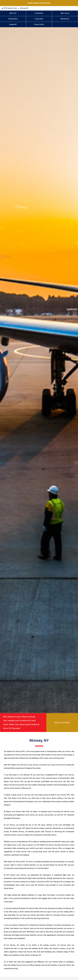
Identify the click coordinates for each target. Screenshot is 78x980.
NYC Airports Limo (10, 8)
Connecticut (39, 13)
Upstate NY (13, 24)
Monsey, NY (24, 8)
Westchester (65, 19)
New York (13, 13)
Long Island (39, 19)
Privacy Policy (39, 24)
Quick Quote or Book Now (39, 3)
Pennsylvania (13, 19)
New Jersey (65, 13)
